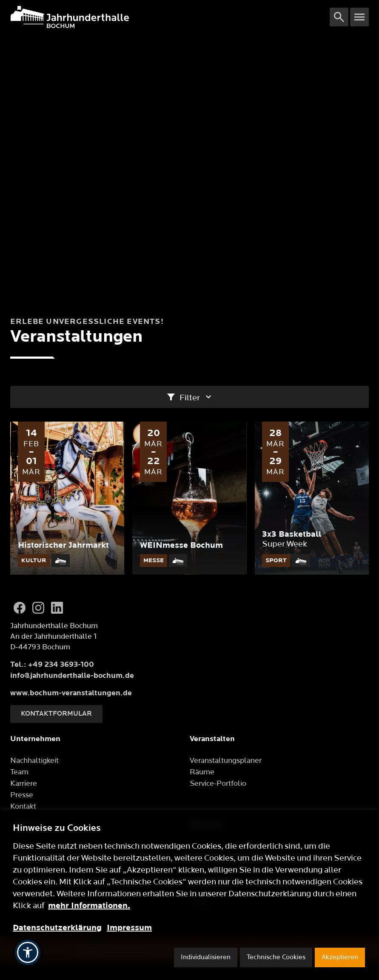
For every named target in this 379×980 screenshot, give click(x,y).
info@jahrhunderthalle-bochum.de (72, 676)
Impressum (129, 928)
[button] (28, 952)
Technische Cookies (276, 957)
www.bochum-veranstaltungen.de (71, 693)
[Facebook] (20, 608)
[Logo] (170, 17)
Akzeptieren (340, 957)
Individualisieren (206, 957)
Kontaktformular (56, 714)
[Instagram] (38, 608)
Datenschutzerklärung (57, 928)
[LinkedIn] (57, 608)
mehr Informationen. (89, 906)
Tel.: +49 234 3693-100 (52, 664)
